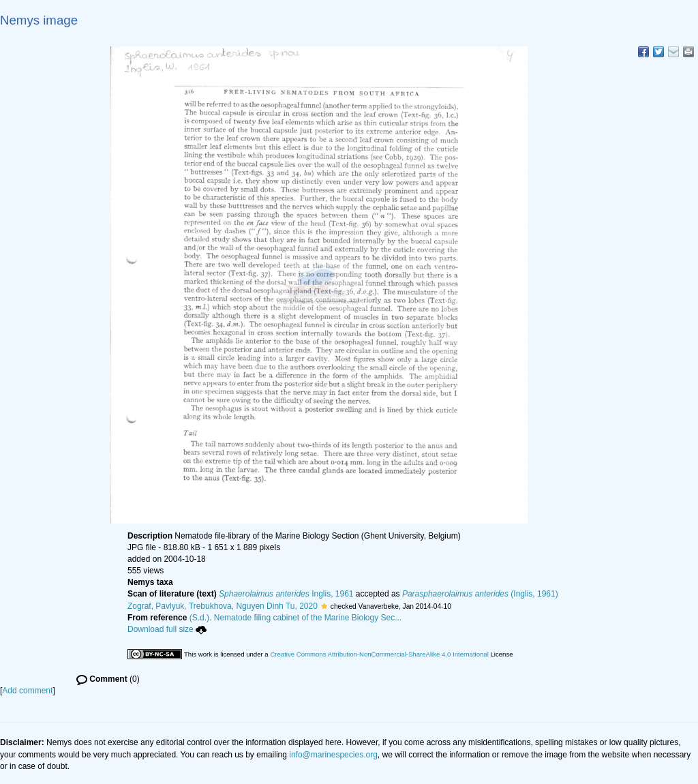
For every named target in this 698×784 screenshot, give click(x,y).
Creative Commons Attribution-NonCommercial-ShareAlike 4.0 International (379, 654)
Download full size (167, 629)
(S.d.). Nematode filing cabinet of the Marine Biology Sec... (296, 618)
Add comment (27, 691)
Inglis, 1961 (286, 594)
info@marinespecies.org (333, 755)
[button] (324, 606)
